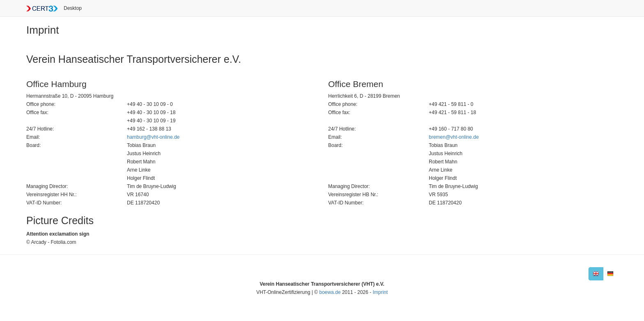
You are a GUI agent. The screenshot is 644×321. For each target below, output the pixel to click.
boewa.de (330, 292)
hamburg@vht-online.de (153, 137)
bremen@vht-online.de (454, 137)
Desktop (73, 8)
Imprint (380, 292)
